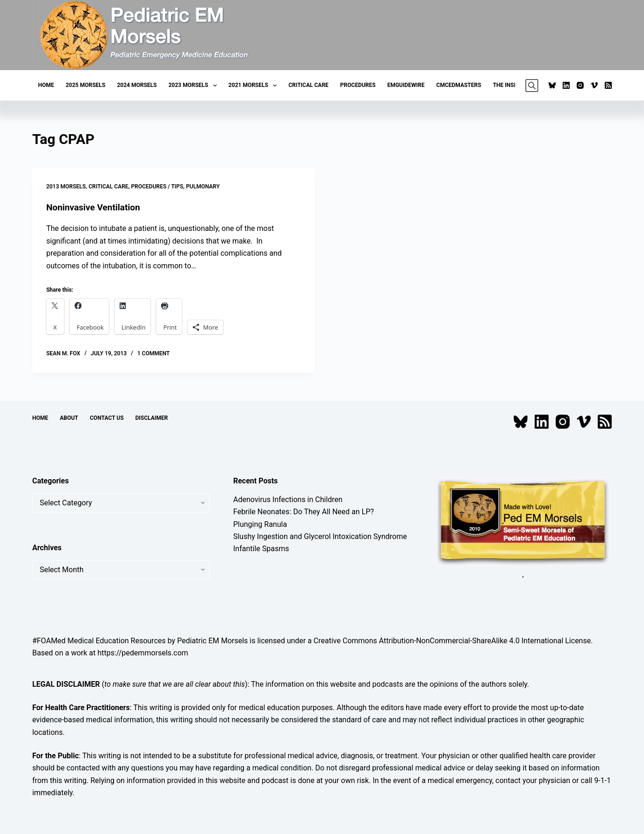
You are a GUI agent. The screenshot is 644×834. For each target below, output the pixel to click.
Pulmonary (203, 187)
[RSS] (608, 85)
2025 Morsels (85, 85)
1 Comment (154, 353)
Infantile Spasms (261, 549)
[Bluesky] (552, 85)
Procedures (358, 85)
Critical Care (308, 85)
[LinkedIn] (566, 85)
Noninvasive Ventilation (96, 207)
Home (46, 85)
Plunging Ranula (260, 524)
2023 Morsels (194, 86)
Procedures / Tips (157, 187)
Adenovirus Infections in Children (288, 499)
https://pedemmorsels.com (143, 653)
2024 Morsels (137, 85)
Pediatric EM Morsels (212, 640)
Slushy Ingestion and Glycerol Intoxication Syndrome (320, 536)
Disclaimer (152, 418)
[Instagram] (580, 85)
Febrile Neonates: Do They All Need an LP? (304, 512)
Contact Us (107, 418)
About (69, 418)
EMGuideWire (406, 85)
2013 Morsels (66, 187)
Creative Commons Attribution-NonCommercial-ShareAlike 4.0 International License (452, 640)
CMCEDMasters (459, 85)
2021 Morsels (254, 86)
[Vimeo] (594, 85)
